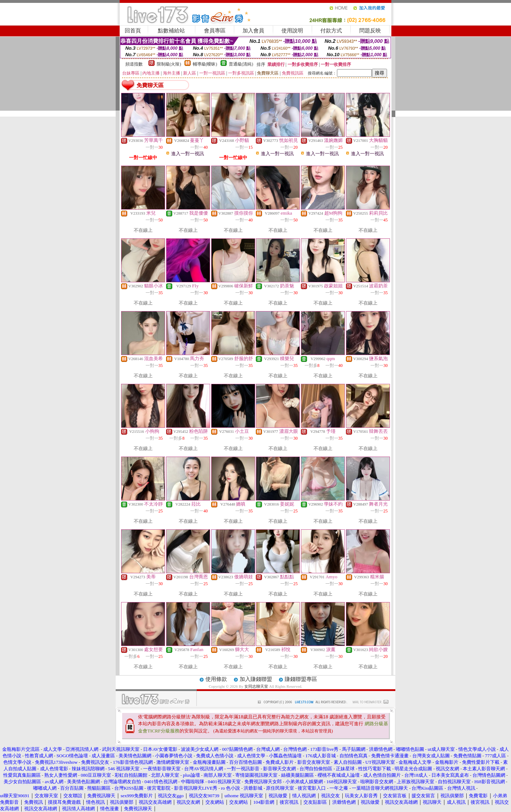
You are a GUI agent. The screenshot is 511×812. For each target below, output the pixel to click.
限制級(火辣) (169, 64)
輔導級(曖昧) (205, 64)
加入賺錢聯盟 (256, 679)
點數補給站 (171, 31)
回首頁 (133, 31)
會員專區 (215, 31)
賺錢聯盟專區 (301, 679)
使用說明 (292, 31)
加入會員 (253, 31)
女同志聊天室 (256, 686)
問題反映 (370, 31)
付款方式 (331, 31)
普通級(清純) (241, 64)
